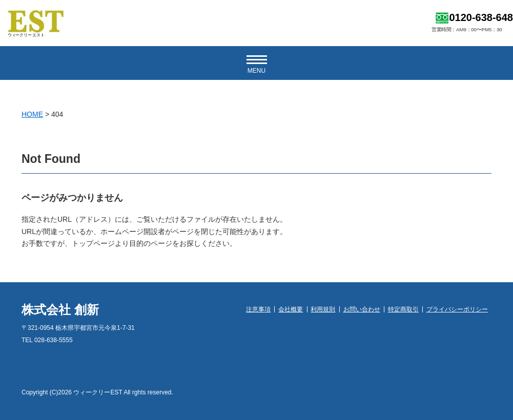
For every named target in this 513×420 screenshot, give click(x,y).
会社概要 (291, 309)
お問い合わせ (362, 309)
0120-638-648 (481, 17)
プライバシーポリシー (457, 309)
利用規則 (323, 309)
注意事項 (258, 309)
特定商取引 (403, 309)
